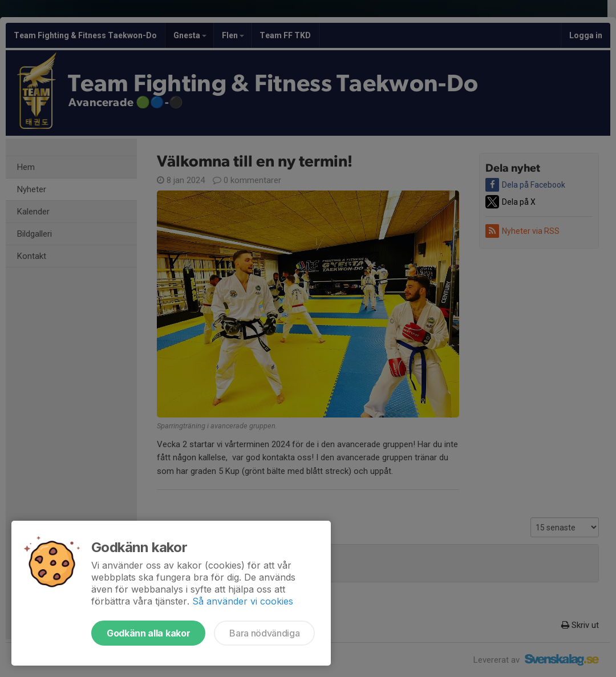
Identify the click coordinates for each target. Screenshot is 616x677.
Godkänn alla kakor (148, 633)
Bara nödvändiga (264, 633)
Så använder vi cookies (243, 601)
